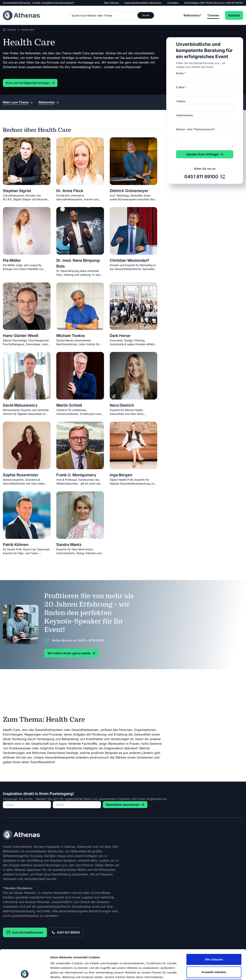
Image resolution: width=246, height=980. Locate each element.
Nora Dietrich (122, 405)
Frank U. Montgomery (76, 475)
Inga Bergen (121, 475)
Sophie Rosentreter (21, 475)
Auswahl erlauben (214, 942)
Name (181, 73)
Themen (213, 15)
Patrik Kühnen (16, 545)
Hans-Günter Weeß (21, 336)
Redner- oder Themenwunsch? (195, 129)
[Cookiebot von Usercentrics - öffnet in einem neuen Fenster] (25, 973)
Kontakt (234, 15)
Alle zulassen (214, 930)
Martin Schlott (69, 405)
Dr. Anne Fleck (70, 191)
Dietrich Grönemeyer (129, 191)
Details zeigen (204, 972)
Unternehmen (184, 115)
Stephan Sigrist (17, 191)
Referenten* (192, 15)
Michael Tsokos (71, 336)
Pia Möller (12, 260)
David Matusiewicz (20, 405)
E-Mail (181, 87)
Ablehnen (214, 955)
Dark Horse (120, 336)
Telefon (181, 101)
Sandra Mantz (69, 545)
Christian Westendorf (129, 260)
